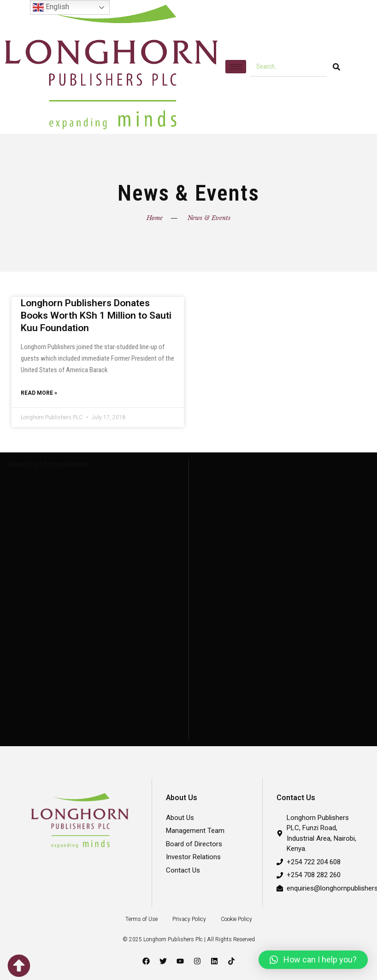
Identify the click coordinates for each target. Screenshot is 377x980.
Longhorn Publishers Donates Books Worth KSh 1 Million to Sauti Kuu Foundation (96, 316)
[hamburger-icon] (236, 67)
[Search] (336, 67)
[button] (313, 960)
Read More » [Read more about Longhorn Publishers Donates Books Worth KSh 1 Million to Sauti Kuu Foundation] (39, 393)
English (51, 7)
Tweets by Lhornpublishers (48, 465)
